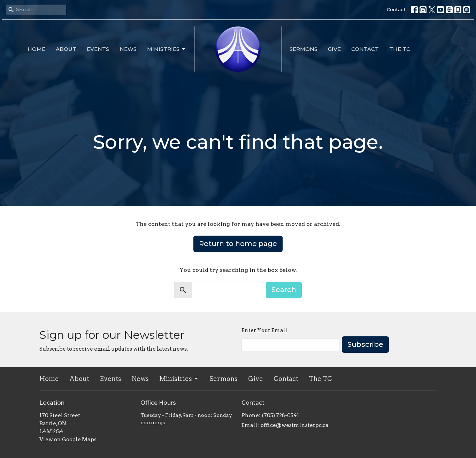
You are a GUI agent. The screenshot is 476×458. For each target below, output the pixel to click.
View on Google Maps (68, 440)
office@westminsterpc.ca (295, 425)
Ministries (167, 49)
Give (334, 49)
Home (36, 49)
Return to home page (238, 244)
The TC (400, 49)
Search (284, 290)
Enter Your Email (264, 330)
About (66, 49)
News (128, 49)
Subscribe (365, 344)
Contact (396, 9)
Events (98, 49)
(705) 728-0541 (281, 415)
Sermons (304, 49)
